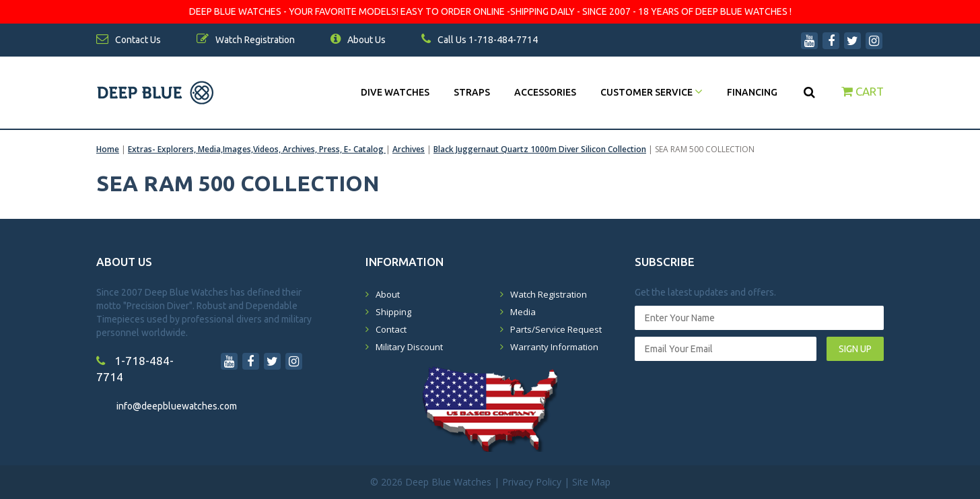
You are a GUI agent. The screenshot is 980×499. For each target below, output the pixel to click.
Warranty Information (554, 347)
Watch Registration (549, 294)
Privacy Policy (532, 482)
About (388, 294)
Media (523, 312)
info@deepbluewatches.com (177, 406)
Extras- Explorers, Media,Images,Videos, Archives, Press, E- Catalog (257, 149)
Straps (472, 92)
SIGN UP (855, 349)
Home (108, 149)
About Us (358, 40)
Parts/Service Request (556, 329)
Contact (391, 329)
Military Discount (409, 347)
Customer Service (652, 92)
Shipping (393, 312)
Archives (409, 149)
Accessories (545, 92)
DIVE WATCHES (395, 92)
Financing (752, 92)
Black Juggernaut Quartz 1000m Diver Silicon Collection (540, 149)
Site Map (591, 482)
